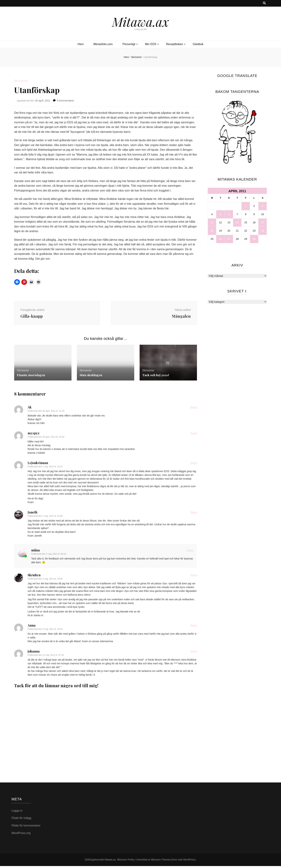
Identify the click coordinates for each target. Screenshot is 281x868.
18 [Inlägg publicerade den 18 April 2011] (212, 231)
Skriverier (21, 81)
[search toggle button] (264, 3)
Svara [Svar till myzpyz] (194, 435)
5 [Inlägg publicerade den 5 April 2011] (220, 214)
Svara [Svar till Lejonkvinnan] (194, 465)
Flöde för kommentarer (26, 827)
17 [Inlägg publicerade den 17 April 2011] (263, 222)
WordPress (189, 862)
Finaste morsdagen (31, 377)
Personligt (129, 44)
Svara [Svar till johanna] (194, 653)
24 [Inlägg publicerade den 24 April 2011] (263, 231)
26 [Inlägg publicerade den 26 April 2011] (220, 239)
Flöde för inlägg (21, 820)
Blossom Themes (161, 862)
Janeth (32, 514)
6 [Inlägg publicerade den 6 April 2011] (229, 214)
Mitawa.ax (140, 21)
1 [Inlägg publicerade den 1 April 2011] (246, 206)
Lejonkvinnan (38, 465)
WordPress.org (21, 835)
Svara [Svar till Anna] (194, 627)
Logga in (17, 812)
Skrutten (34, 577)
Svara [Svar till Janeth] (194, 514)
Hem (81, 44)
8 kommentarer (66, 101)
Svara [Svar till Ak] (194, 409)
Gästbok (198, 44)
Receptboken (175, 44)
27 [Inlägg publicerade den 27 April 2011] (229, 239)
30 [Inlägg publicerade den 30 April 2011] (254, 239)
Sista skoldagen (91, 377)
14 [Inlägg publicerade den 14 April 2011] (237, 222)
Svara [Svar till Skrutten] (194, 577)
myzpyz (34, 435)
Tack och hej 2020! (156, 377)
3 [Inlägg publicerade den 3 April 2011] (263, 206)
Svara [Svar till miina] (190, 552)
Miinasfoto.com (103, 44)
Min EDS (151, 44)
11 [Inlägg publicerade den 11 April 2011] (212, 222)
